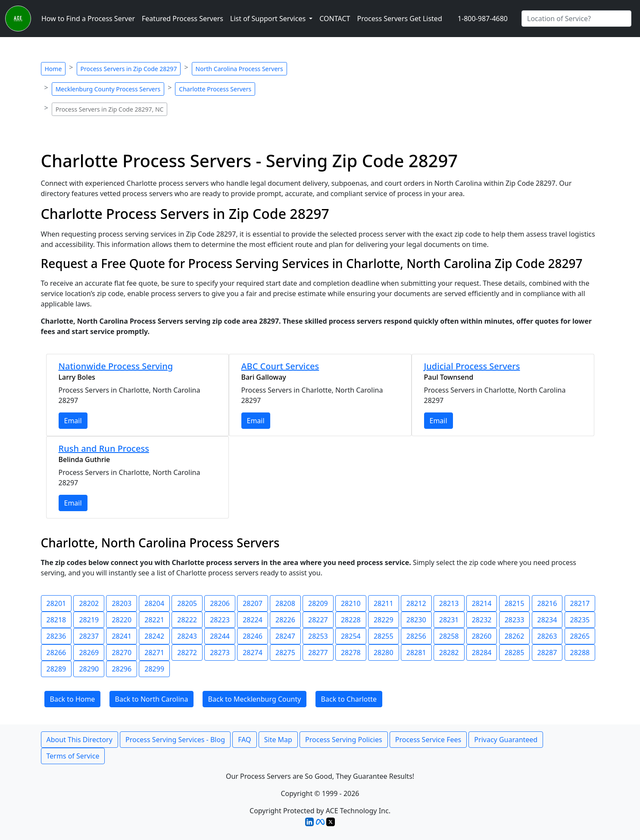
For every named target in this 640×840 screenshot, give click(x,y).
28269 (89, 653)
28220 (122, 620)
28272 (187, 653)
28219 (89, 620)
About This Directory (80, 740)
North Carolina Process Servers (239, 69)
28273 (220, 653)
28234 (547, 620)
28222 (187, 620)
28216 (547, 603)
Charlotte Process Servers (215, 89)
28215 (515, 603)
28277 (318, 653)
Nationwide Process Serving (116, 366)
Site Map (278, 740)
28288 (580, 653)
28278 (351, 653)
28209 (318, 603)
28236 (56, 636)
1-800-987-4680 (483, 19)
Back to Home (73, 699)
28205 (187, 603)
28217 (580, 603)
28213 (449, 603)
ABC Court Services (280, 366)
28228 (351, 620)
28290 (89, 669)
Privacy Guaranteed (506, 740)
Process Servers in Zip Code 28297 (129, 69)
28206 (220, 603)
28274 (253, 653)
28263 (547, 636)
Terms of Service (73, 756)
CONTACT (335, 19)
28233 (515, 620)
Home (53, 69)
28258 (449, 636)
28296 (122, 669)
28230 (416, 620)
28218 (56, 620)
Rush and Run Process (104, 448)
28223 (220, 620)
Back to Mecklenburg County (255, 699)
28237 (89, 636)
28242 (154, 636)
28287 (547, 653)
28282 (449, 653)
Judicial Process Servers (472, 366)
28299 (154, 669)
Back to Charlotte (349, 699)
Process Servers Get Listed (399, 19)
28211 (384, 603)
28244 (220, 636)
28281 (416, 653)
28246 (253, 636)
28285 (515, 653)
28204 (154, 603)
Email (73, 421)
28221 (154, 620)
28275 (285, 653)
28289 (56, 669)
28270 (122, 653)
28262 (515, 636)
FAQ (244, 740)
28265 (580, 636)
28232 (482, 620)
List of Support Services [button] (269, 19)
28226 (285, 620)
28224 (253, 620)
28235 (580, 620)
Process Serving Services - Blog (175, 740)
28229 (384, 620)
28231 (449, 620)
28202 (89, 603)
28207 (253, 603)
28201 (56, 603)
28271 (154, 653)
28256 (416, 636)
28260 (482, 636)
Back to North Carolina (152, 699)
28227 (318, 620)
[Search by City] (576, 19)
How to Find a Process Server (88, 19)
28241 (122, 636)
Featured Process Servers (183, 19)
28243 (187, 636)
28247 (285, 636)
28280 (384, 653)
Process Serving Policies (344, 740)
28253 (318, 636)
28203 (122, 603)
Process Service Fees (428, 740)
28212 (416, 603)
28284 (482, 653)
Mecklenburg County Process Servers (108, 89)
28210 (351, 603)
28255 (384, 636)
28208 (285, 603)
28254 (351, 636)
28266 (56, 653)
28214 (482, 603)
